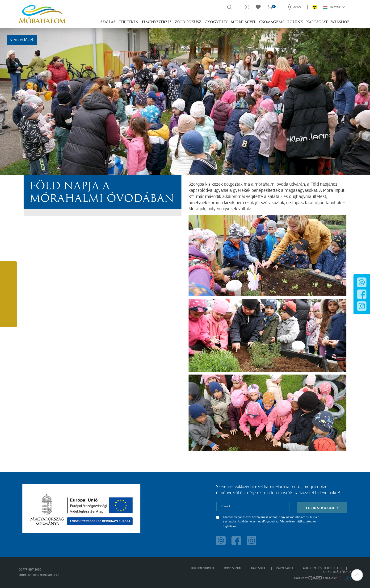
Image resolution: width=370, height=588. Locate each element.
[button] (357, 575)
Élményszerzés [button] (157, 22)
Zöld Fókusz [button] (188, 22)
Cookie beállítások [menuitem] (336, 572)
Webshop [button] (340, 22)
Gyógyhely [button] (216, 22)
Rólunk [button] (295, 22)
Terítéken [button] (129, 22)
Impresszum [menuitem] (233, 568)
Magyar (334, 7)
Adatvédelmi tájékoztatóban (298, 522)
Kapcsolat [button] (317, 22)
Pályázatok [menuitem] (285, 568)
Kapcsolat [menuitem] (259, 568)
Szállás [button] (108, 22)
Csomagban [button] (271, 22)
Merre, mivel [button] (243, 22)
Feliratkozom (322, 508)
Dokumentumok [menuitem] (203, 568)
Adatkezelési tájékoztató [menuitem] (322, 568)
